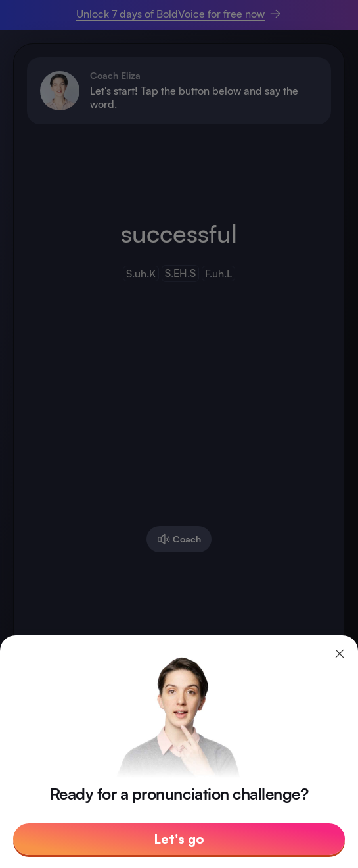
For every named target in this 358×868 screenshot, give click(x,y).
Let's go (179, 839)
